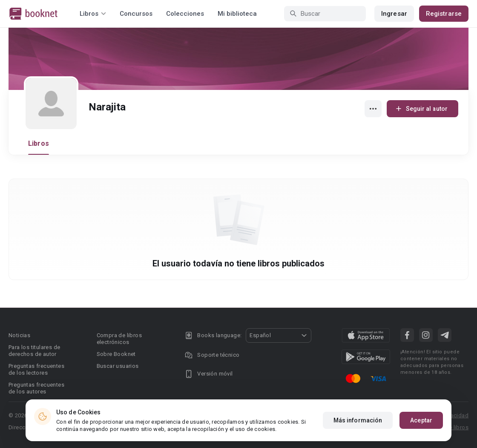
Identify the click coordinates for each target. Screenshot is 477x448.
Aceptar (421, 420)
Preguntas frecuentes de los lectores (36, 369)
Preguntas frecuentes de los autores (36, 388)
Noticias (19, 335)
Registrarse (444, 14)
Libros (39, 143)
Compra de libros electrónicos (119, 339)
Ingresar (394, 14)
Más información (358, 420)
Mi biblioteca (237, 14)
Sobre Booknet (116, 354)
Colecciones (185, 14)
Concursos (136, 14)
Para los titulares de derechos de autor (34, 351)
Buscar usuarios (118, 366)
